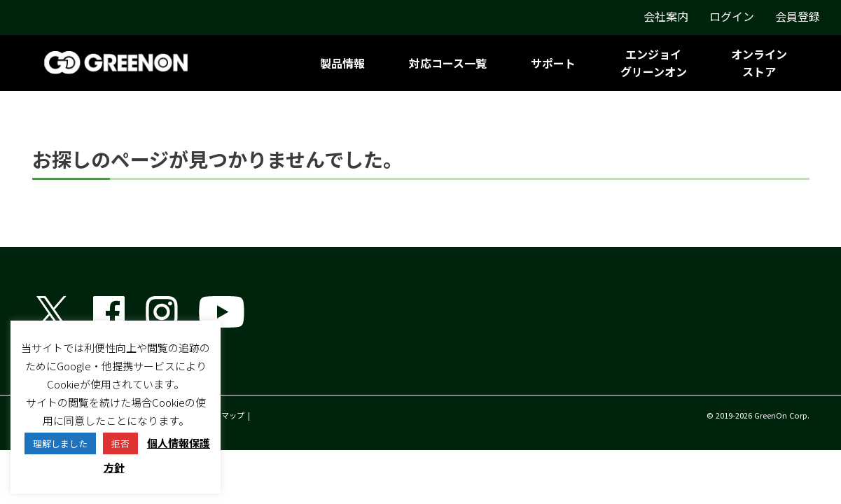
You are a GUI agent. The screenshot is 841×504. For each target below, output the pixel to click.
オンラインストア (759, 63)
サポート (553, 63)
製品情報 (342, 63)
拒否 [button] (120, 443)
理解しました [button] (60, 443)
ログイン (732, 16)
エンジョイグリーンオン (654, 63)
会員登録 (798, 16)
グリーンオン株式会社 (88, 371)
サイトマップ (221, 415)
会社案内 (666, 16)
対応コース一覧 (448, 63)
